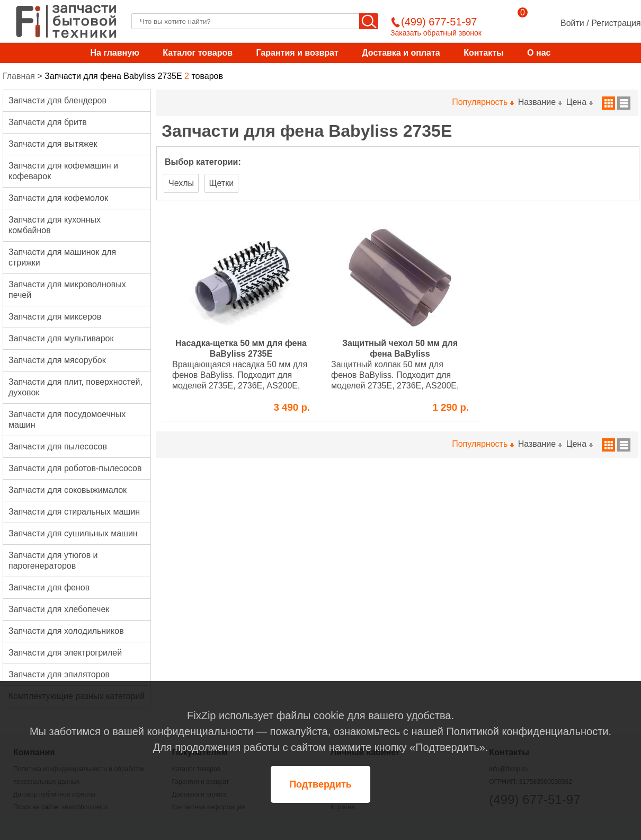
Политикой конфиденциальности (527, 731)
